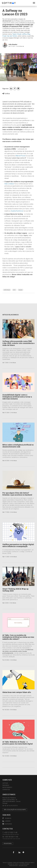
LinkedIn (6, 821)
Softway (5, 783)
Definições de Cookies (13, 864)
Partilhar (6, 94)
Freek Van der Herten (10, 36)
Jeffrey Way (26, 34)
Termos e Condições (7, 863)
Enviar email (8, 843)
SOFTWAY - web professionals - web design (3, 1)
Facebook (7, 818)
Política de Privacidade (19, 863)
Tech (14, 290)
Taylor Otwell (17, 34)
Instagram (7, 824)
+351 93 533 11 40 (11, 837)
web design (7, 290)
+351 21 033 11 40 (11, 832)
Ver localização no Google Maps (15, 810)
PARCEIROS (6, 785)
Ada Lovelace (9, 184)
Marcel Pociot (21, 156)
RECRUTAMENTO (7, 787)
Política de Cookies (29, 863)
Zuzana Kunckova (17, 211)
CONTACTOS (6, 790)
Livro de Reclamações (24, 864)
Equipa (20, 290)
